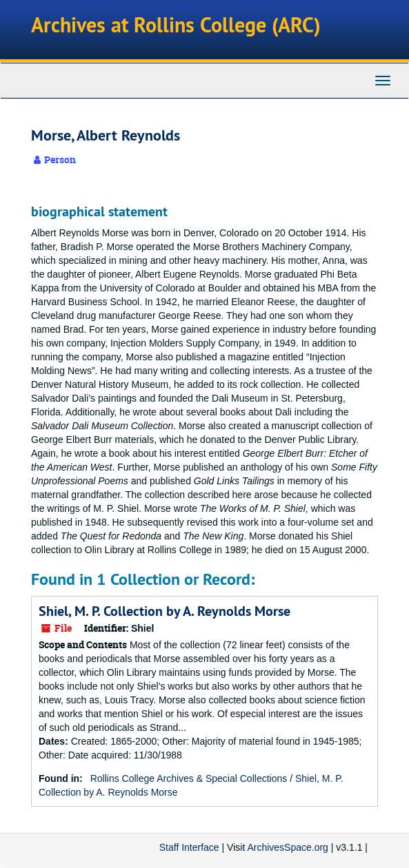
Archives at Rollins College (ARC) (176, 25)
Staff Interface (189, 847)
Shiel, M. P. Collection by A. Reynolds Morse (164, 611)
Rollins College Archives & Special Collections (189, 778)
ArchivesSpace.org (288, 847)
